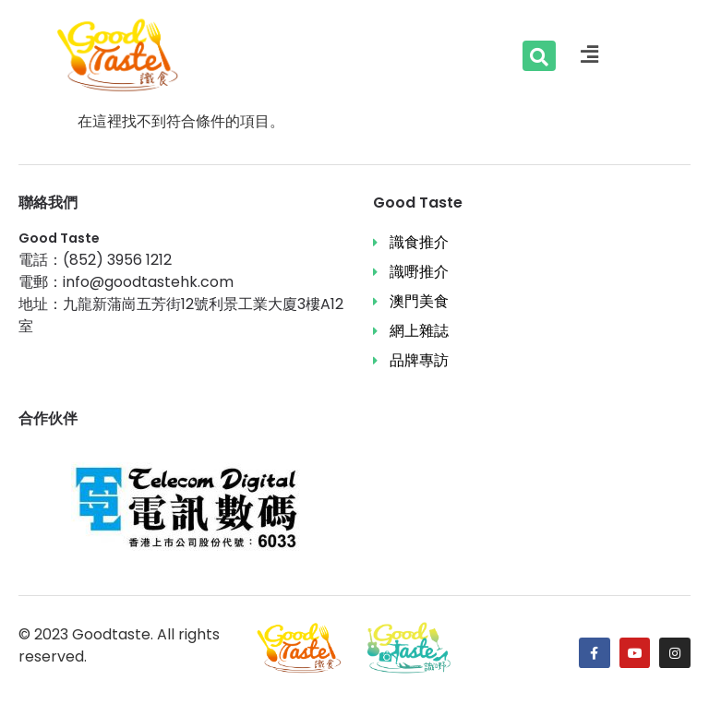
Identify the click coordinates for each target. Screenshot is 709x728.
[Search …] (539, 56)
